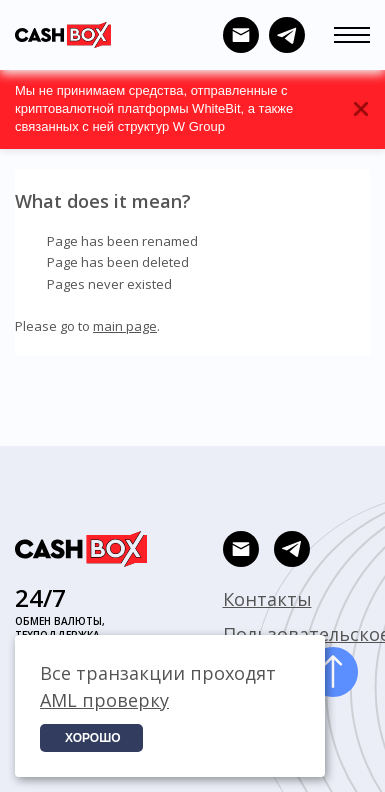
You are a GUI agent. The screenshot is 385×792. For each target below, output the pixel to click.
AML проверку (104, 700)
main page (125, 326)
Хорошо (93, 738)
